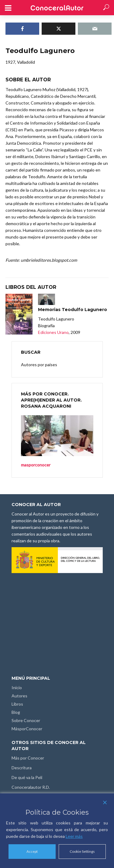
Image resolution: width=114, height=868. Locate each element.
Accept (32, 851)
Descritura (22, 768)
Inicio (17, 687)
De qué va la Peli (27, 777)
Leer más (74, 836)
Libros (17, 704)
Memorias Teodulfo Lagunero (73, 310)
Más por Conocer (28, 758)
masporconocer (36, 465)
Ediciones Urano (53, 332)
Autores (19, 696)
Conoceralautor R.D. (31, 787)
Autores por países (39, 365)
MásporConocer (27, 729)
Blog (16, 712)
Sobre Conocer (26, 720)
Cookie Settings (82, 851)
